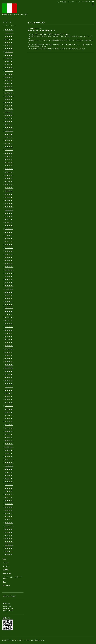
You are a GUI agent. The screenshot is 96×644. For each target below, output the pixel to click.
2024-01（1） (9, 109)
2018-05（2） (9, 299)
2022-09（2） (9, 156)
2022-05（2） (9, 169)
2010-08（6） (9, 548)
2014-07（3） (9, 415)
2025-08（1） (9, 49)
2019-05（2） (9, 264)
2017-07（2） (9, 324)
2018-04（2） (9, 302)
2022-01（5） (9, 182)
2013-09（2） (9, 438)
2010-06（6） (9, 554)
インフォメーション (9, 26)
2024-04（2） (9, 99)
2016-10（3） (9, 346)
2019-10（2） (9, 248)
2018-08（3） (9, 289)
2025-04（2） (9, 61)
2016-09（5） (9, 349)
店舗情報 (6, 570)
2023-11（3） (9, 115)
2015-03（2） (9, 396)
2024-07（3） (9, 90)
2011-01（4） (9, 532)
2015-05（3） (9, 390)
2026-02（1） (9, 33)
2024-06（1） (9, 93)
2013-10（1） (9, 434)
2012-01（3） (9, 494)
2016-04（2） (9, 362)
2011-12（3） (9, 498)
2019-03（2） (9, 270)
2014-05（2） (9, 422)
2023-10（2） (9, 118)
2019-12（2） (9, 242)
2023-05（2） (9, 131)
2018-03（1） (9, 305)
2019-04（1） (9, 267)
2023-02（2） (9, 140)
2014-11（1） (9, 406)
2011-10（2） (9, 504)
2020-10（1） (9, 219)
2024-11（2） (9, 77)
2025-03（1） (9, 65)
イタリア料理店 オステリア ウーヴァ (19, 640)
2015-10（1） (9, 374)
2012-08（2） (9, 472)
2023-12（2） (9, 112)
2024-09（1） (9, 84)
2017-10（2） (9, 317)
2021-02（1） (9, 210)
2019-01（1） (9, 276)
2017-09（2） (9, 321)
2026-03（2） (9, 30)
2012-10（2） (9, 466)
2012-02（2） (9, 491)
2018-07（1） (9, 292)
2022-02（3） (9, 178)
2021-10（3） (9, 188)
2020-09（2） (9, 223)
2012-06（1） (9, 479)
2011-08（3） (9, 510)
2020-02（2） (9, 238)
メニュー (6, 563)
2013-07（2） (9, 441)
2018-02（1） (9, 308)
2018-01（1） (9, 311)
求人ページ (6, 586)
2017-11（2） (9, 314)
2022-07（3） (9, 163)
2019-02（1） (9, 273)
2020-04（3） (9, 235)
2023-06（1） (9, 128)
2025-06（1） (9, 55)
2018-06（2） (9, 295)
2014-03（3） (9, 425)
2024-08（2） (9, 87)
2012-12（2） (9, 460)
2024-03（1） (9, 103)
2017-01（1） (9, 340)
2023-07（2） (9, 125)
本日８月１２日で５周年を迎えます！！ (42, 31)
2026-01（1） (9, 36)
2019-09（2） (9, 251)
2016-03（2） (9, 365)
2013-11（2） (9, 431)
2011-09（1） (9, 507)
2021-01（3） (9, 213)
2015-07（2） (9, 384)
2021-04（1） (9, 204)
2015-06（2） (9, 387)
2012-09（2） (9, 469)
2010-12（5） (9, 536)
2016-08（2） (9, 352)
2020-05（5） (9, 232)
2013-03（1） (9, 453)
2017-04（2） (9, 333)
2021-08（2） (9, 191)
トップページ (7, 22)
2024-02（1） (9, 106)
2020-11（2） (9, 216)
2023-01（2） (9, 144)
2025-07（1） (9, 52)
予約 (4, 582)
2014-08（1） (9, 412)
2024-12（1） (9, 74)
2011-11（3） (9, 501)
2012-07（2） (9, 475)
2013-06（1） (9, 444)
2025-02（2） (9, 68)
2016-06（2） (9, 355)
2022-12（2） (9, 147)
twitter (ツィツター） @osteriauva (13, 578)
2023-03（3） (9, 137)
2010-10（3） (9, 542)
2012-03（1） (9, 488)
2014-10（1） (9, 409)
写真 (4, 559)
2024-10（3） (9, 80)
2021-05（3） (9, 201)
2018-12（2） (9, 280)
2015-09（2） (9, 378)
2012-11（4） (9, 463)
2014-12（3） (9, 403)
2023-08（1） (9, 122)
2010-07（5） (9, 551)
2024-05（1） (9, 96)
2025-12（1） (9, 39)
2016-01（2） (9, 368)
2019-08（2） (9, 254)
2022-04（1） (9, 172)
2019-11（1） (9, 245)
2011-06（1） (9, 517)
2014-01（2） (9, 428)
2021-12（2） (9, 185)
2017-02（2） (9, 336)
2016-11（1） (9, 343)
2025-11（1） (9, 43)
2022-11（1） (9, 150)
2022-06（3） (9, 166)
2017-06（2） (9, 327)
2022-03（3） (9, 175)
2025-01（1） (9, 71)
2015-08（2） (9, 381)
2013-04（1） (9, 450)
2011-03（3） (9, 526)
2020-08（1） (9, 226)
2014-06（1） (9, 419)
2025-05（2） (9, 58)
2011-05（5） (9, 520)
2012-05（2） (9, 482)
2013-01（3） (9, 457)
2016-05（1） (9, 359)
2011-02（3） (9, 529)
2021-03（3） (9, 207)
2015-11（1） (9, 371)
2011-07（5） (9, 513)
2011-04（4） (9, 523)
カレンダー (6, 566)
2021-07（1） (9, 194)
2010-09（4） (9, 545)
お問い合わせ (7, 573)
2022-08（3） (9, 159)
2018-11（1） (9, 283)
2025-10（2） (9, 46)
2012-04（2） (9, 485)
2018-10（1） (9, 286)
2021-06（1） (9, 197)
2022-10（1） (9, 153)
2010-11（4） (9, 539)
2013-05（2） (9, 447)
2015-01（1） (9, 400)
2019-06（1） (9, 261)
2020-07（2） (9, 229)
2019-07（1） (9, 257)
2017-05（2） (9, 330)
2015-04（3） (9, 393)
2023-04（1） (9, 134)
